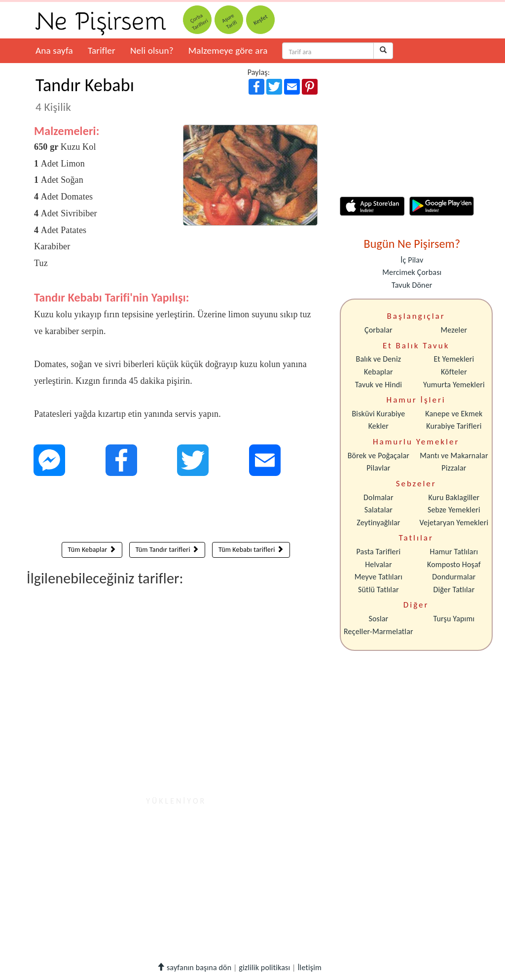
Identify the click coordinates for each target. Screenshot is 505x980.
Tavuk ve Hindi (379, 385)
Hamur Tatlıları (454, 552)
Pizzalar (454, 468)
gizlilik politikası (264, 967)
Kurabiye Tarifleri (454, 426)
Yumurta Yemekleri (454, 385)
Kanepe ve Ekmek (454, 414)
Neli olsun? (152, 51)
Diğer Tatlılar (454, 590)
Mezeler (454, 330)
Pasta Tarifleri (379, 552)
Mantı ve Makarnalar (454, 456)
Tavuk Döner (412, 285)
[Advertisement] (176, 511)
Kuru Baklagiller (454, 497)
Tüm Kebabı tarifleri (251, 550)
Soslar (378, 619)
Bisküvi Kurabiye (378, 414)
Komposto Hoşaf (454, 564)
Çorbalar (379, 330)
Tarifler (102, 51)
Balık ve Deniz (379, 359)
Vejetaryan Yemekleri (454, 523)
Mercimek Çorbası (412, 272)
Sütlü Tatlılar (379, 590)
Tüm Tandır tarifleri (167, 550)
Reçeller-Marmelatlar (379, 631)
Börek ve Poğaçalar (379, 456)
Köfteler (454, 372)
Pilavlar (378, 468)
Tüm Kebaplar (92, 550)
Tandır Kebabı (85, 94)
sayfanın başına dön (194, 967)
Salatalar (379, 510)
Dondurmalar (454, 577)
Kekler (379, 426)
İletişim (309, 967)
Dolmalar (379, 497)
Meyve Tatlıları (379, 577)
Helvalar (378, 564)
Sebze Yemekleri (454, 510)
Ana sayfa (54, 51)
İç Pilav (412, 260)
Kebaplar (379, 372)
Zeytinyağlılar (378, 523)
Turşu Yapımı (454, 619)
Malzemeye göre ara (228, 51)
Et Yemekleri (454, 359)
